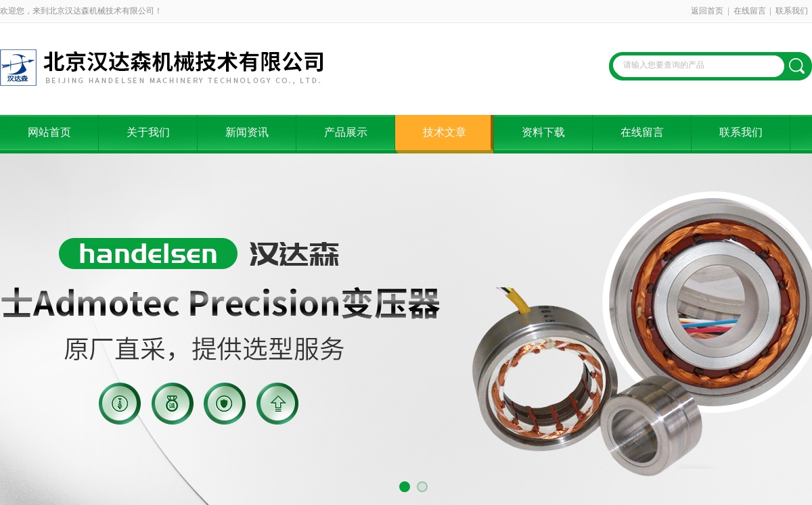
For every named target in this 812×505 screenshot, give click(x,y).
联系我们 (792, 11)
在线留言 (750, 11)
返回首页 (707, 11)
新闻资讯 (247, 132)
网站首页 (49, 132)
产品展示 (346, 132)
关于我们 (148, 132)
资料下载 (543, 132)
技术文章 (445, 132)
